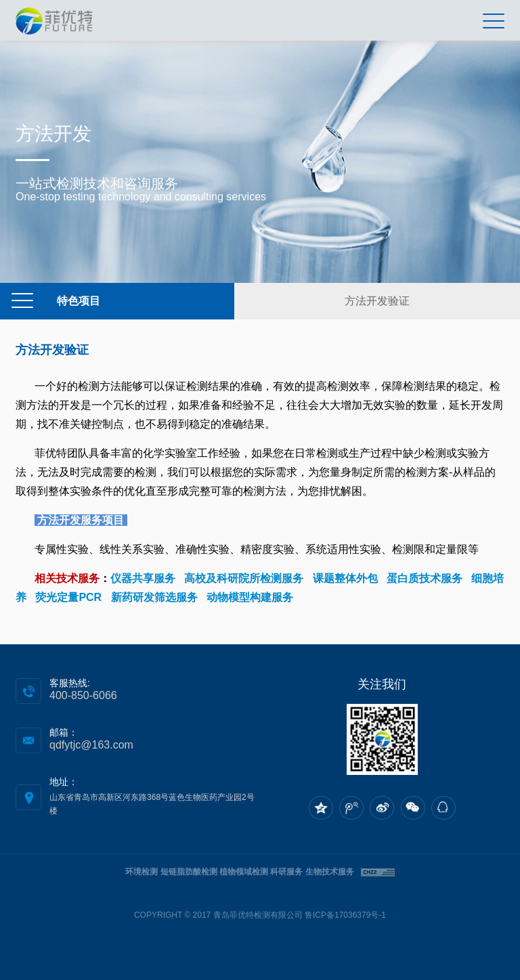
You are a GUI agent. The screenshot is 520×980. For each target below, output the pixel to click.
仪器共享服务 (143, 578)
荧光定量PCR (68, 597)
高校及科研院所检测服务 (244, 578)
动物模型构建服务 (250, 597)
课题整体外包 (345, 578)
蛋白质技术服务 (425, 578)
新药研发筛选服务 (154, 597)
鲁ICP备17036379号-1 (345, 915)
